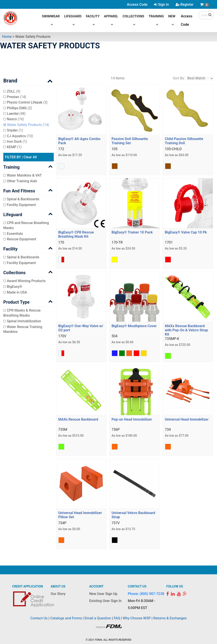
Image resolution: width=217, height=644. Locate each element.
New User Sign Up (103, 594)
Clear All (30, 157)
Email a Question (98, 618)
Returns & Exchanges (170, 618)
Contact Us (39, 618)
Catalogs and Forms (66, 618)
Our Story (58, 594)
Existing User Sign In (105, 601)
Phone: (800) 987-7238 (146, 594)
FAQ (117, 618)
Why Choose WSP (137, 618)
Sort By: (179, 78)
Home (7, 37)
